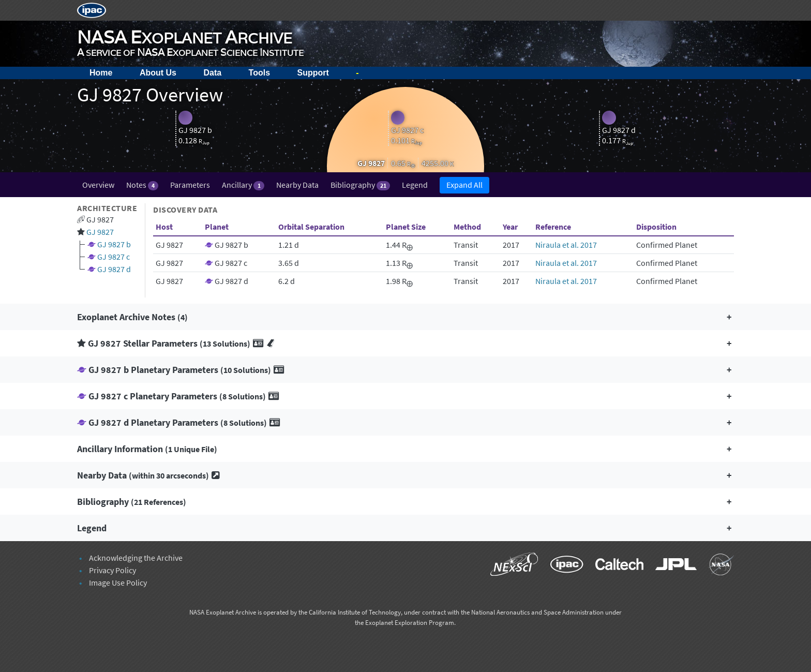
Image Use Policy (118, 583)
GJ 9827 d (114, 269)
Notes (142, 185)
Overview (98, 185)
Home (101, 73)
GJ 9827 (100, 232)
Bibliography (360, 185)
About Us (158, 73)
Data (212, 73)
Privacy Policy (112, 570)
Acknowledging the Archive (136, 558)
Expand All (464, 185)
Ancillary (243, 185)
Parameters (190, 185)
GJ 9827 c (114, 257)
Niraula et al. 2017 (566, 245)
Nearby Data (297, 185)
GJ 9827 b (114, 244)
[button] (405, 317)
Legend (415, 185)
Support (313, 73)
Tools (259, 73)
